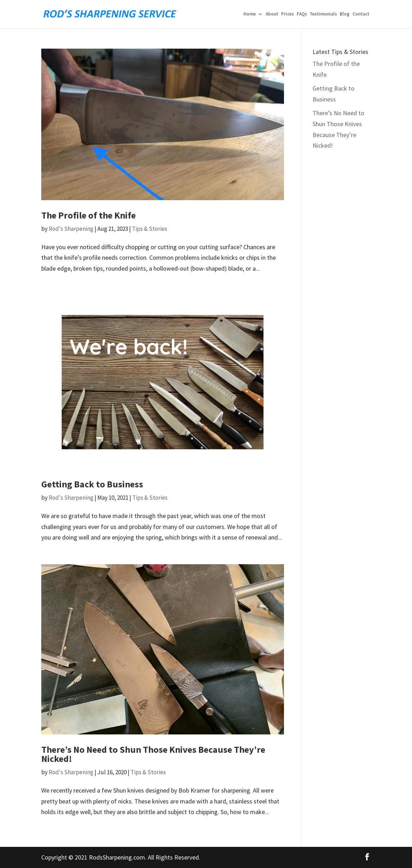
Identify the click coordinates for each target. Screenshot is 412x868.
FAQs (302, 14)
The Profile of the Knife (89, 215)
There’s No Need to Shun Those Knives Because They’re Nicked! (153, 754)
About (272, 14)
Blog (345, 14)
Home (250, 14)
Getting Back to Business (92, 484)
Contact (361, 14)
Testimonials (323, 14)
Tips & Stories (150, 229)
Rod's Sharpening (71, 229)
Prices (287, 14)
